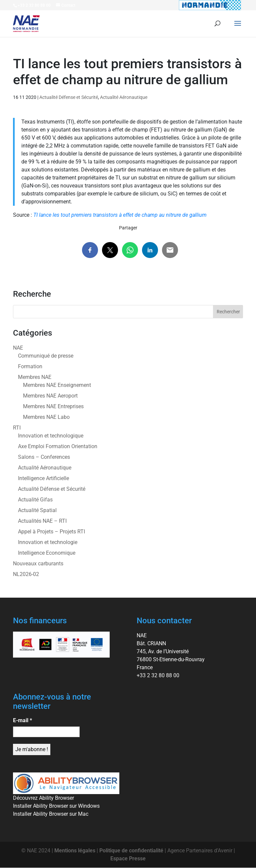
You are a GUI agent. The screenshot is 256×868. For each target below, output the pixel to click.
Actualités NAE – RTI (42, 521)
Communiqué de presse (46, 356)
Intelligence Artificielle (43, 478)
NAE (18, 348)
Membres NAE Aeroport (50, 396)
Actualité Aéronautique (124, 97)
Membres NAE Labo (46, 417)
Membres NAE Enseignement (57, 385)
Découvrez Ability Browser (43, 798)
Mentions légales (75, 851)
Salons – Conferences (44, 457)
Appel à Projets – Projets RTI (51, 532)
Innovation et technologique (51, 436)
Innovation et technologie (48, 542)
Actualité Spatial (37, 510)
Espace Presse (128, 859)
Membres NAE (35, 377)
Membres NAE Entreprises (53, 406)
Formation (30, 366)
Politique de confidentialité (131, 851)
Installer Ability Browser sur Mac (51, 814)
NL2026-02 (26, 574)
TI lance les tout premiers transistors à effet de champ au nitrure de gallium (120, 215)
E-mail (22, 720)
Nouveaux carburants (38, 564)
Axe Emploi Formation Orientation (58, 446)
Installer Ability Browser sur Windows (56, 806)
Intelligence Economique (47, 553)
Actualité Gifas (35, 500)
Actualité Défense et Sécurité (69, 97)
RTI (17, 428)
